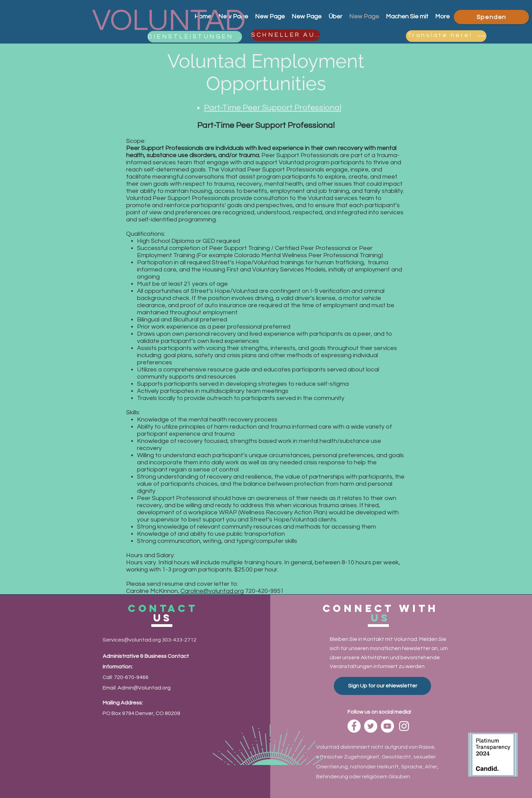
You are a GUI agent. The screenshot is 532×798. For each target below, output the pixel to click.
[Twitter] (371, 726)
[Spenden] (491, 17)
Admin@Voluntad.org (144, 688)
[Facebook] (354, 726)
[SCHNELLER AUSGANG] (286, 35)
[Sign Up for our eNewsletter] (382, 686)
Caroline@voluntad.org (212, 591)
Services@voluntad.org (132, 640)
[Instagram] (404, 726)
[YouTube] (387, 726)
